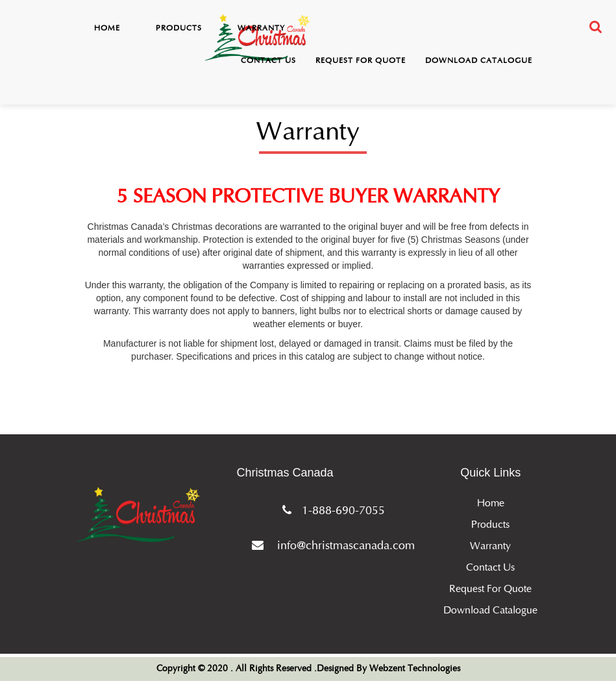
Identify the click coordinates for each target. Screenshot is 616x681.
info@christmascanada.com (331, 545)
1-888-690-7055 (331, 510)
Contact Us (268, 60)
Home (107, 28)
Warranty (261, 28)
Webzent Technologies (415, 669)
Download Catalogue (479, 60)
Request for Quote (361, 60)
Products (179, 28)
